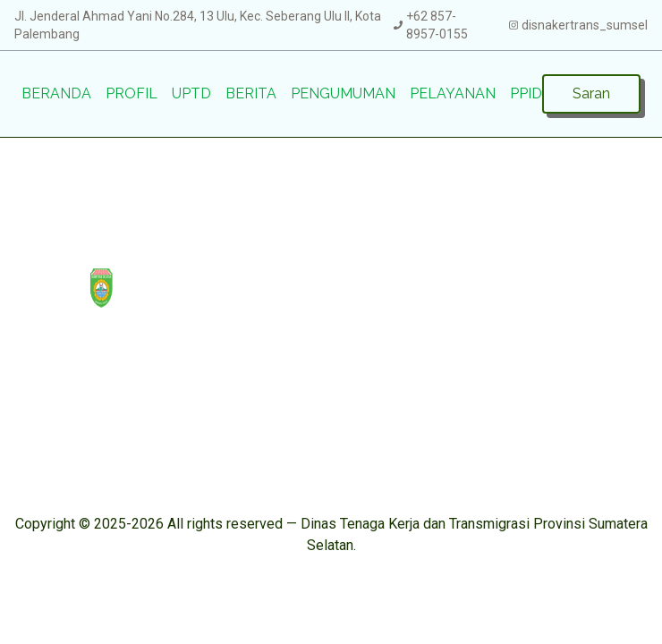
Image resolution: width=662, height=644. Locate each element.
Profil (132, 93)
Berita (251, 93)
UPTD (191, 93)
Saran (591, 93)
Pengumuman (343, 93)
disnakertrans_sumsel (585, 25)
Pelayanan (453, 93)
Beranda (56, 93)
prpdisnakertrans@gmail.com (549, 416)
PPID (526, 93)
